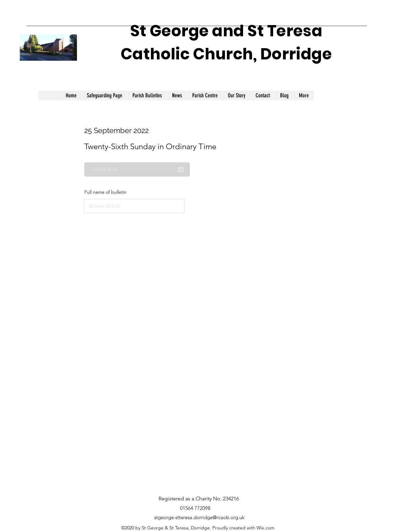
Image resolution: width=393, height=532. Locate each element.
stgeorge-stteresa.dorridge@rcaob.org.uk (199, 517)
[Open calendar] (181, 170)
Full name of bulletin (105, 192)
